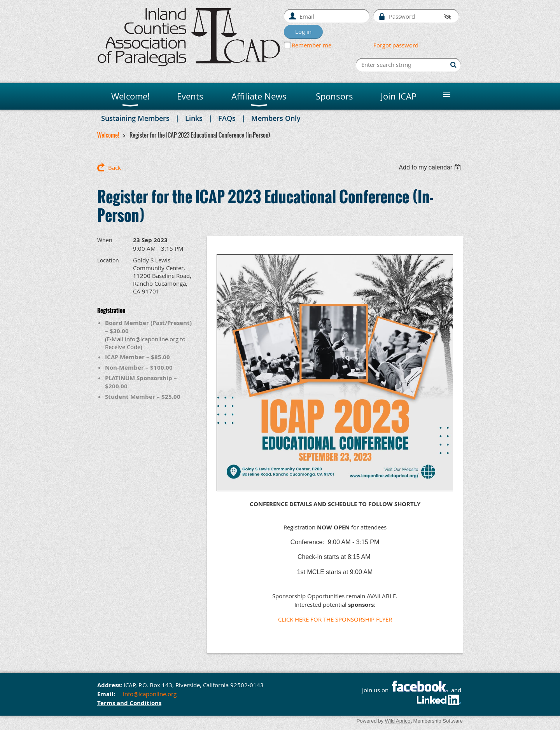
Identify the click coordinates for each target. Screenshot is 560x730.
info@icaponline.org (150, 694)
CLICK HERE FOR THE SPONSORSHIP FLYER (335, 619)
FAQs (227, 118)
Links (194, 118)
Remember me (311, 45)
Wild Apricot (398, 721)
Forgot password (396, 45)
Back (115, 168)
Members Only (276, 118)
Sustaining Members (135, 118)
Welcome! (108, 135)
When (105, 240)
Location (108, 260)
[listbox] (431, 167)
